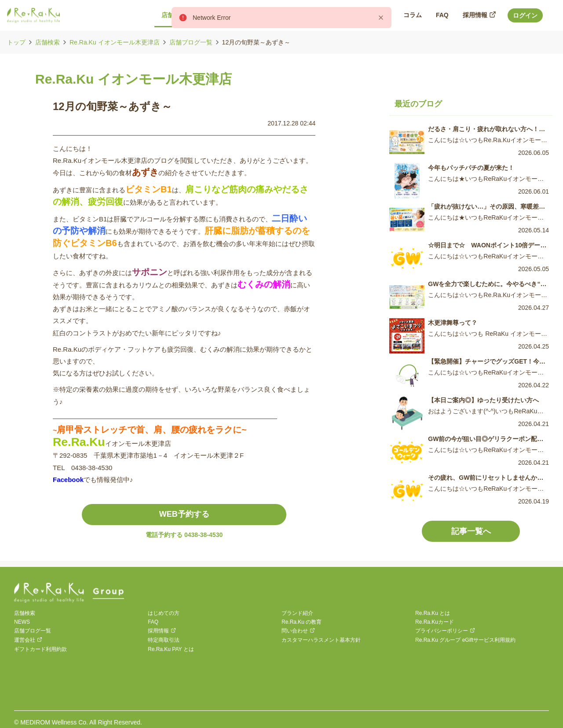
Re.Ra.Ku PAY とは (171, 649)
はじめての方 (164, 613)
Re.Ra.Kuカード (435, 622)
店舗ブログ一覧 (191, 42)
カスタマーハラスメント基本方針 (321, 640)
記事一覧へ (471, 531)
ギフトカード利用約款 (40, 649)
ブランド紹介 (297, 613)
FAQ (153, 622)
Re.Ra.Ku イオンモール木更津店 (115, 42)
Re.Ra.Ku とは (433, 613)
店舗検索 (48, 42)
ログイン (525, 15)
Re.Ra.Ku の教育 (302, 622)
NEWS (22, 622)
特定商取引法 (164, 640)
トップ (16, 42)
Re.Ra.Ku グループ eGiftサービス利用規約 (465, 640)
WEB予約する (184, 514)
